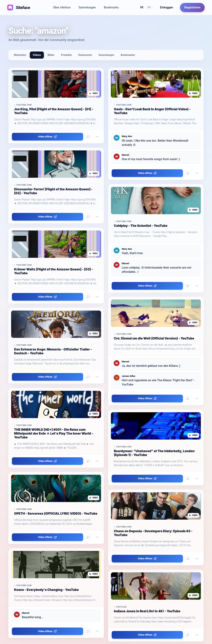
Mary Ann (127, 136)
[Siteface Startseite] (17, 8)
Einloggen (167, 7)
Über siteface (62, 7)
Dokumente (85, 55)
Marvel (26, 613)
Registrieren (192, 7)
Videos (37, 55)
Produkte (66, 55)
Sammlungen (87, 7)
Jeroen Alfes (128, 376)
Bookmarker (128, 55)
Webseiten (20, 55)
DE (142, 7)
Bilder (51, 55)
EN (149, 7)
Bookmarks (111, 7)
